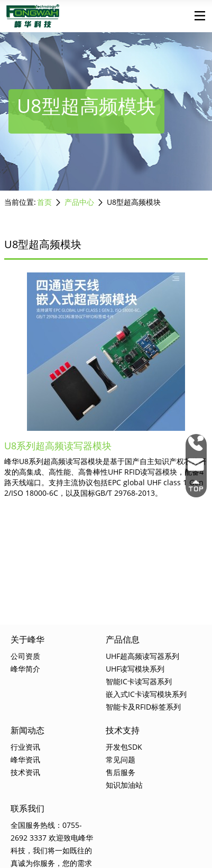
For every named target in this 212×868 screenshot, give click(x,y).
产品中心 (79, 202)
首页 (44, 202)
